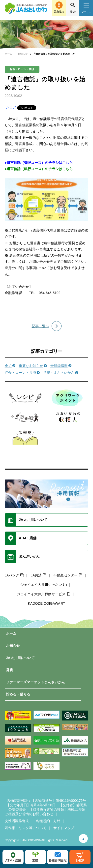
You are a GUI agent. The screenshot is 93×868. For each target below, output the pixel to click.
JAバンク (12, 575)
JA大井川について (20, 658)
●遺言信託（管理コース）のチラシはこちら (39, 163)
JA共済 (36, 575)
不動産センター (65, 575)
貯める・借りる (18, 694)
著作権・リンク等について (26, 828)
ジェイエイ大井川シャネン (41, 585)
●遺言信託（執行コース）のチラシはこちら (39, 169)
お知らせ (23, 54)
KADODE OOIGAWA (44, 603)
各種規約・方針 (48, 821)
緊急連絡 (59, 12)
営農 (9, 670)
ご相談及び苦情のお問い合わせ (29, 814)
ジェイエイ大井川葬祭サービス (41, 594)
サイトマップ (64, 828)
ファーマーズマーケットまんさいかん (35, 682)
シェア (11, 107)
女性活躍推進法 (17, 821)
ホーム (8, 54)
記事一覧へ (40, 326)
